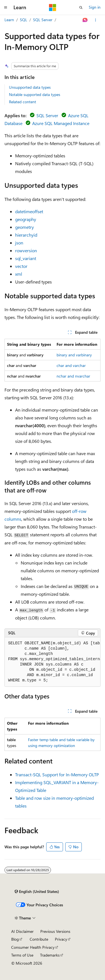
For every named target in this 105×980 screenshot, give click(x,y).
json (19, 243)
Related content (23, 102)
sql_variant (26, 258)
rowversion (26, 250)
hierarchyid (26, 235)
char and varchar (71, 365)
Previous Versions (55, 931)
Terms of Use (22, 955)
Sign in (95, 7)
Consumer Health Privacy (33, 947)
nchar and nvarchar (73, 376)
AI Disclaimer (22, 931)
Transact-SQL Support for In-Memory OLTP (57, 774)
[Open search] (81, 8)
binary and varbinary (74, 355)
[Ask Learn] (85, 20)
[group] (53, 662)
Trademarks (50, 955)
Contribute (39, 939)
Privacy (61, 939)
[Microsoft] (53, 8)
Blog (15, 939)
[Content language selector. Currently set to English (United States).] (37, 892)
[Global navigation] (6, 8)
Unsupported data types (30, 87)
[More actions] (96, 20)
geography (26, 219)
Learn (9, 20)
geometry (25, 227)
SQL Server (43, 20)
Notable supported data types (35, 94)
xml (19, 274)
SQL (24, 20)
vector (21, 266)
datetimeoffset (29, 211)
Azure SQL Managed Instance (61, 123)
